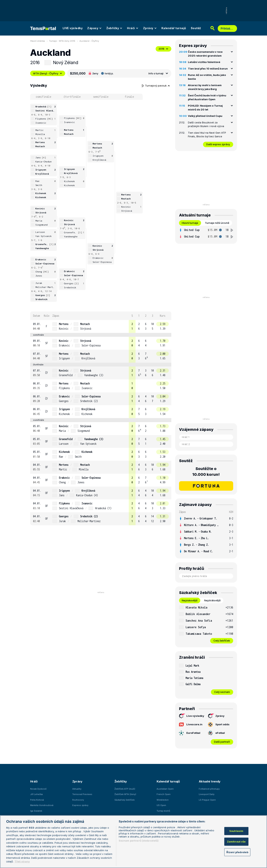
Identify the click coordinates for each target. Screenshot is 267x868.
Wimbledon (163, 800)
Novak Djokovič (38, 789)
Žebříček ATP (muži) (125, 789)
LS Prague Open (207, 800)
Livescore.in (191, 724)
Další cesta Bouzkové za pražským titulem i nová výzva (206, 124)
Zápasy (94, 28)
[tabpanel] (206, 233)
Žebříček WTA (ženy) (125, 794)
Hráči (133, 28)
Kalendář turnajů (174, 28)
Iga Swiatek (36, 811)
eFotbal (216, 733)
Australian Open (165, 789)
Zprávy (150, 28)
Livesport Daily (207, 794)
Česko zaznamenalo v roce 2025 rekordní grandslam (205, 54)
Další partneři (222, 742)
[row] (101, 326)
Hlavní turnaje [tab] (190, 223)
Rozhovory (78, 800)
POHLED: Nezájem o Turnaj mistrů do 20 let (205, 108)
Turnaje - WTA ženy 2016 (62, 41)
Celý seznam (222, 692)
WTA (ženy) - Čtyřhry (48, 73)
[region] (133, 842)
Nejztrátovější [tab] (212, 600)
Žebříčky (114, 28)
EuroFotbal (190, 733)
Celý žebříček (222, 641)
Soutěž (196, 28)
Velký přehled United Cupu (205, 116)
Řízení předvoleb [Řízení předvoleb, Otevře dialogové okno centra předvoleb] (237, 852)
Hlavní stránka (38, 41)
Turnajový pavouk (156, 86)
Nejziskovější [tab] (190, 600)
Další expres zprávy (218, 144)
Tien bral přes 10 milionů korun (208, 69)
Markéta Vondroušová (42, 805)
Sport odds (219, 725)
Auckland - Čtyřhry (89, 41)
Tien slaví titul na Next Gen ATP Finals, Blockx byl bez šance (207, 135)
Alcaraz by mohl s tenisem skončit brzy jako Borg (205, 87)
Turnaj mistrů (163, 811)
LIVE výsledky (73, 28)
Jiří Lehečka (36, 794)
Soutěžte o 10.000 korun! (206, 472)
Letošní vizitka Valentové (204, 62)
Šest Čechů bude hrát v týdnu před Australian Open (207, 97)
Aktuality (77, 789)
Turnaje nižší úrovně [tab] (217, 223)
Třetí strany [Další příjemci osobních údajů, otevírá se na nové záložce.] (22, 861)
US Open (161, 805)
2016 (163, 49)
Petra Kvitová (37, 800)
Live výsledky (192, 716)
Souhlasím (236, 831)
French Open (164, 794)
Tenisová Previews (82, 794)
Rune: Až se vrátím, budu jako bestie (207, 77)
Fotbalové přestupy (209, 789)
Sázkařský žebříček (125, 800)
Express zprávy (80, 805)
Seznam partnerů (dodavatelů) (139, 841)
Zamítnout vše (236, 842)
